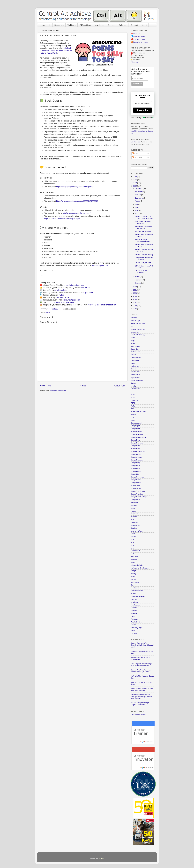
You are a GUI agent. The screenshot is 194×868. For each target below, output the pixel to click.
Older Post (120, 386)
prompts (134, 571)
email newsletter (61, 290)
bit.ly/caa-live (88, 293)
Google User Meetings (139, 497)
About (144, 25)
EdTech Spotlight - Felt (143, 263)
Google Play (135, 474)
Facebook (134, 400)
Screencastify (136, 582)
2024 (135, 183)
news (133, 548)
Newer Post (46, 386)
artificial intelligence (138, 329)
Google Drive (135, 446)
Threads (134, 608)
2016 (135, 306)
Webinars (72, 25)
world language (136, 628)
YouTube (134, 633)
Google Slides (136, 488)
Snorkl (133, 585)
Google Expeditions (138, 451)
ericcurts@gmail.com (100, 265)
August (138, 201)
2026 (135, 177)
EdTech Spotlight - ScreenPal (141, 272)
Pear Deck (134, 557)
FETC (133, 403)
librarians (134, 528)
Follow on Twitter (139, 37)
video (133, 616)
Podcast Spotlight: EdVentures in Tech (142, 241)
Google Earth (135, 449)
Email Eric (137, 34)
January (138, 283)
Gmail (133, 420)
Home (42, 25)
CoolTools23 (135, 372)
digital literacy (136, 378)
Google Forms (136, 454)
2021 (135, 290)
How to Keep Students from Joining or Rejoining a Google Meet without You (141, 697)
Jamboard (134, 523)
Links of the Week (137, 531)
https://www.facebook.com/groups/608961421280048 (77, 201)
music (133, 545)
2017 (135, 303)
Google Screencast (137, 477)
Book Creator (135, 346)
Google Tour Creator (138, 491)
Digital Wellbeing (137, 380)
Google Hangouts (137, 460)
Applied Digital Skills (138, 323)
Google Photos (136, 471)
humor (133, 508)
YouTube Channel (139, 39)
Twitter (61, 295)
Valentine (134, 613)
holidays (134, 505)
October (138, 195)
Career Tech (135, 349)
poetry (48, 312)
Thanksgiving (135, 605)
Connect (134, 25)
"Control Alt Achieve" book (64, 302)
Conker (133, 369)
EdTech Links (85, 25)
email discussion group (75, 285)
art (132, 326)
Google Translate (137, 494)
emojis (133, 397)
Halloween (134, 503)
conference (135, 366)
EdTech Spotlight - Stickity (144, 255)
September (139, 198)
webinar (133, 625)
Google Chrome (136, 432)
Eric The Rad (135, 142)
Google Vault (135, 500)
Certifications (135, 352)
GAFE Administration (138, 412)
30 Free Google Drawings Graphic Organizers (140, 704)
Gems (133, 417)
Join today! (135, 62)
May (137, 210)
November (139, 192)
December (139, 189)
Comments (137, 157)
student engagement (138, 596)
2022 (135, 287)
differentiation (135, 375)
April (137, 214)
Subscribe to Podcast (141, 42)
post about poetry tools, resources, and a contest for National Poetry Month (56, 50)
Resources (59, 25)
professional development (140, 568)
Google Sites (135, 485)
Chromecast (135, 360)
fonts (132, 409)
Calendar (123, 25)
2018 (135, 299)
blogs (133, 341)
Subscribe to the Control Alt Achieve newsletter (141, 72)
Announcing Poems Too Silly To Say (143, 227)
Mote (132, 542)
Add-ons (134, 318)
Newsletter (99, 25)
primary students (137, 565)
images (133, 511)
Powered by (142, 118)
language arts (136, 525)
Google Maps (135, 466)
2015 (135, 309)
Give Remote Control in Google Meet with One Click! (142, 689)
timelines (134, 611)
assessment (135, 332)
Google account (136, 423)
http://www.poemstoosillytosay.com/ (77, 213)
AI (50, 25)
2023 (135, 186)
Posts (135, 153)
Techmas (134, 599)
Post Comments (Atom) (58, 391)
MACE (133, 534)
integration (134, 514)
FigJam (133, 406)
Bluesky (133, 343)
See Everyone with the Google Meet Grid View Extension (141, 665)
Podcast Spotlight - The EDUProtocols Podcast (144, 217)
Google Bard (135, 429)
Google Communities (138, 437)
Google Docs (135, 440)
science (133, 579)
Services (111, 25)
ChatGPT (134, 355)
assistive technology (138, 335)
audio (133, 338)
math (132, 540)
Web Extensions (136, 622)
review (133, 577)
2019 (135, 296)
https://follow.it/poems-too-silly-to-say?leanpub (62, 218)
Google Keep (135, 463)
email (133, 395)
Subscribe (143, 110)
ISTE (132, 520)
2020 (135, 293)
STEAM (133, 594)
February (139, 280)
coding (133, 363)
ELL (132, 392)
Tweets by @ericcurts (138, 714)
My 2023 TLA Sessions (143, 231)
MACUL (133, 537)
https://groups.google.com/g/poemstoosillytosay (75, 187)
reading (133, 574)
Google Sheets (136, 483)
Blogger (101, 858)
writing (133, 630)
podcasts (134, 559)
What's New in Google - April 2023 (143, 222)
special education (137, 591)
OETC (133, 554)
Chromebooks (136, 358)
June (137, 207)
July (137, 204)
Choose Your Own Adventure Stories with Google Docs (141, 671)
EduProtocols (135, 389)
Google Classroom (137, 434)
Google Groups (136, 457)
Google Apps (135, 426)
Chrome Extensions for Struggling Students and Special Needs (142, 645)
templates (134, 602)
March (138, 277)
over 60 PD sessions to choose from (102, 305)
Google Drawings (137, 443)
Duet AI (133, 383)
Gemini (133, 415)
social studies (136, 588)
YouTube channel (62, 297)
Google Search (136, 480)
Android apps (135, 321)
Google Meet (135, 468)
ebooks (133, 386)
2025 (135, 180)
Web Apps (134, 619)
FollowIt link (86, 288)
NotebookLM (135, 551)
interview (134, 517)
